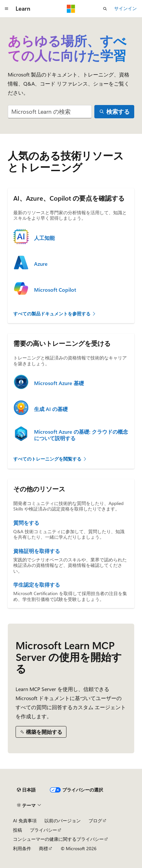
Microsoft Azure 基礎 (59, 383)
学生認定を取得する (37, 585)
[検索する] (114, 112)
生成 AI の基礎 (51, 409)
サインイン (125, 8)
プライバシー (43, 830)
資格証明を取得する (37, 551)
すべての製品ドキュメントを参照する (55, 314)
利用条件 (22, 848)
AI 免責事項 (25, 821)
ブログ (95, 821)
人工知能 (44, 238)
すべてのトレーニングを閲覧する (50, 459)
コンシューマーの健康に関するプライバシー (58, 839)
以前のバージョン (63, 821)
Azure (41, 264)
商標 (43, 848)
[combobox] (50, 112)
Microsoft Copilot (55, 290)
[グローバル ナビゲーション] (6, 9)
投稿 (18, 830)
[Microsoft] (71, 9)
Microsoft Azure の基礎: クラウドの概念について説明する (81, 435)
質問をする (26, 523)
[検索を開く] (105, 9)
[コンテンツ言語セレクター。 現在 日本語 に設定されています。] (26, 790)
